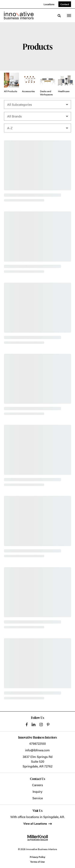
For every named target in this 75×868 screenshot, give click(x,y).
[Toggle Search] (59, 16)
